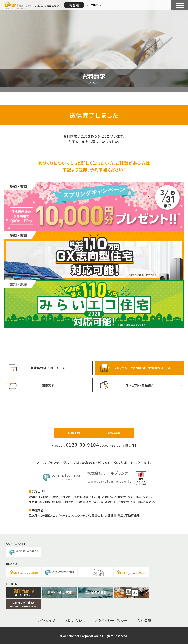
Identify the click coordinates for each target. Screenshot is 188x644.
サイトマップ (46, 620)
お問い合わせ (75, 620)
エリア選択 (92, 5)
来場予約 (74, 433)
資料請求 (114, 433)
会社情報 (144, 620)
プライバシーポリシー (111, 620)
